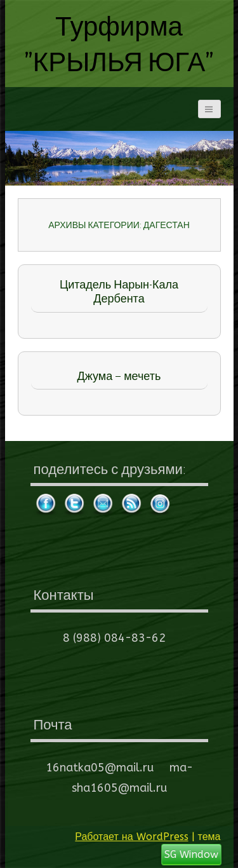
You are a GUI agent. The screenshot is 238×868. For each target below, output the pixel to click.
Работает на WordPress (131, 837)
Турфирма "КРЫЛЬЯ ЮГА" (119, 43)
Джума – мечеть (119, 376)
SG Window (191, 854)
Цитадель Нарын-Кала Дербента (119, 292)
